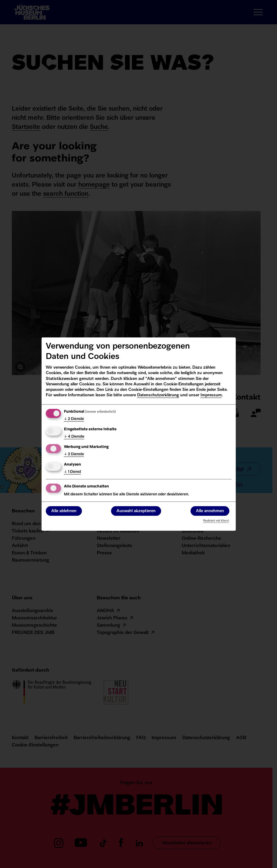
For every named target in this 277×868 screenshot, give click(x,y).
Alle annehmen (210, 511)
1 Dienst (73, 472)
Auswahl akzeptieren (136, 511)
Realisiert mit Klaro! (216, 521)
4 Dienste (74, 437)
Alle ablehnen (64, 511)
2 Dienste (74, 419)
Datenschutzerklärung (158, 395)
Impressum (211, 395)
